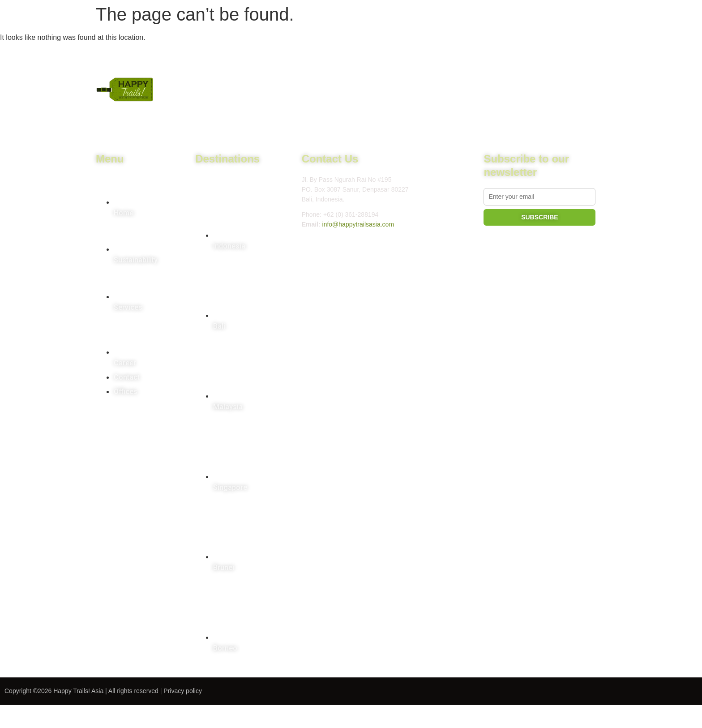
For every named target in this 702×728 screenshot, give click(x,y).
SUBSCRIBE (539, 217)
